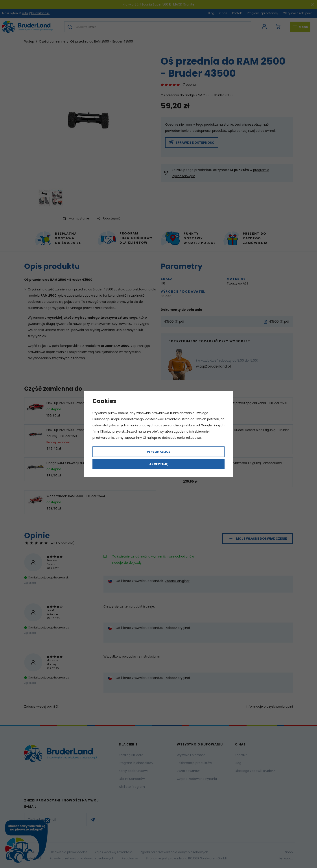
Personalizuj (159, 452)
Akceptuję (159, 464)
